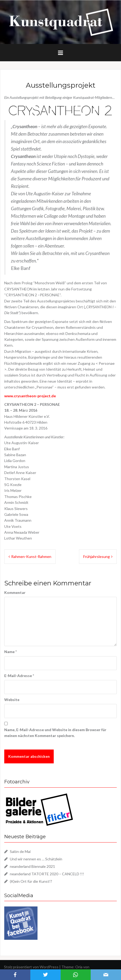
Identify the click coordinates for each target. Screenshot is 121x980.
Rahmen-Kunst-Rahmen (31, 556)
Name (11, 652)
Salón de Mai (20, 851)
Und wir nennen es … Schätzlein (36, 859)
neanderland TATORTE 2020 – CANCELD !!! (47, 874)
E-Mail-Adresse (19, 676)
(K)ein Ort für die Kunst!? (31, 881)
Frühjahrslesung (97, 556)
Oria (79, 967)
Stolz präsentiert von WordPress (31, 967)
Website (12, 700)
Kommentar (15, 592)
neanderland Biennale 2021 (32, 866)
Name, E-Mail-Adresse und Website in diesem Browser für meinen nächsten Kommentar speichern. (55, 733)
